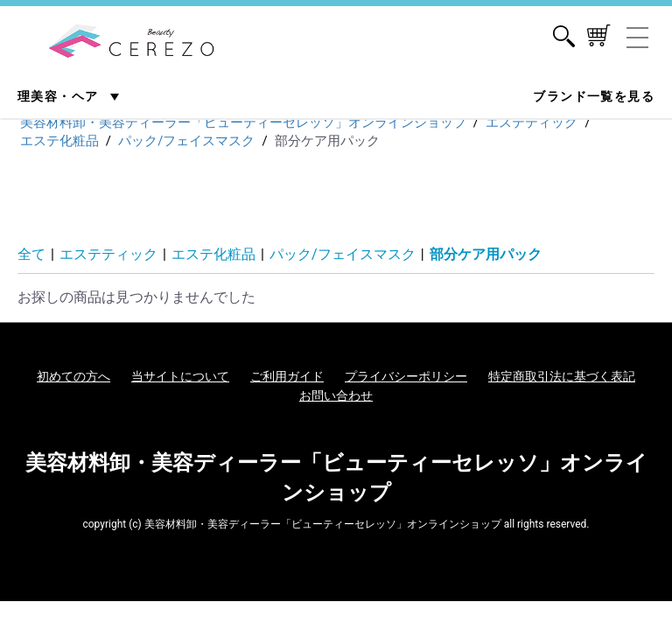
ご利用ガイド (287, 376)
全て (31, 254)
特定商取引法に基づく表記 (562, 376)
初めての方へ (73, 376)
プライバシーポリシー (406, 376)
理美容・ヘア (60, 96)
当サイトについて (180, 376)
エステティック (108, 254)
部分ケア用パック (486, 254)
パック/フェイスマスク (343, 254)
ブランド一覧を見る (594, 96)
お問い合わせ (336, 395)
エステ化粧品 (213, 254)
